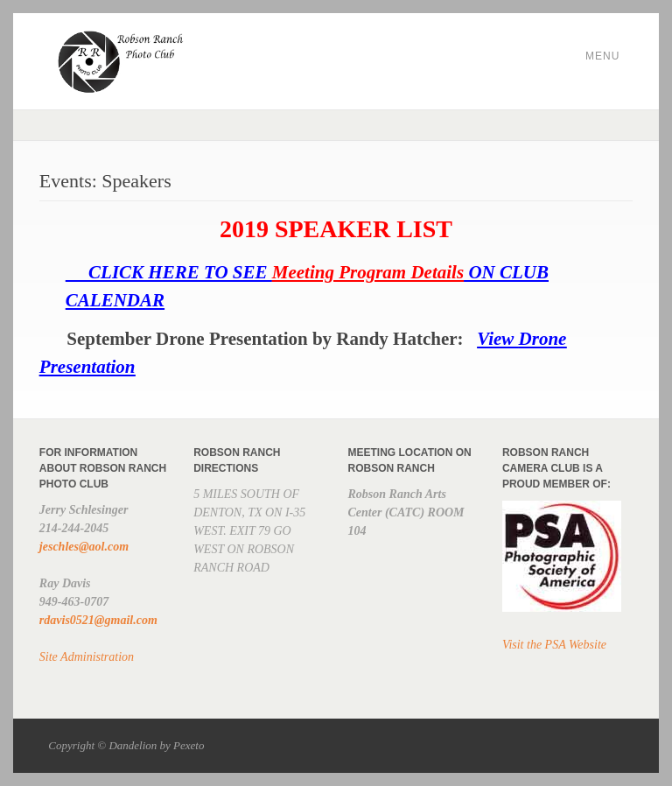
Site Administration (87, 657)
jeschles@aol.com (84, 547)
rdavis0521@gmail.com (98, 620)
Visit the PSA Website (554, 645)
